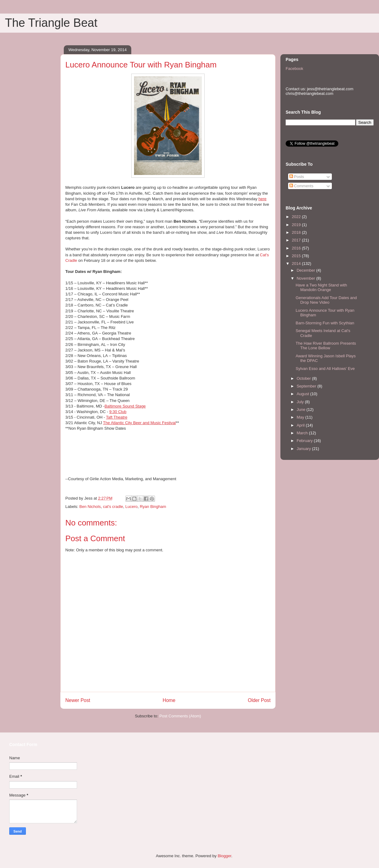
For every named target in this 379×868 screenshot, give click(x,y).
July (301, 402)
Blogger (224, 856)
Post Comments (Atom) (180, 716)
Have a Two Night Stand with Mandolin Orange (321, 288)
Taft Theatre (117, 417)
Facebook (294, 69)
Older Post (259, 700)
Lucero (132, 507)
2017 (297, 240)
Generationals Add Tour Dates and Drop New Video (326, 300)
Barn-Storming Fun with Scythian (325, 323)
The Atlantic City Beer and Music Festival (139, 423)
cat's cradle (113, 507)
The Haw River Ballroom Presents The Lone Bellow (326, 346)
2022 (297, 217)
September (307, 386)
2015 (297, 256)
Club (118, 412)
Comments (301, 186)
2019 (297, 225)
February (305, 441)
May (301, 417)
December (307, 270)
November (307, 278)
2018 (297, 232)
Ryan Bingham (153, 507)
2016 (297, 248)
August (304, 394)
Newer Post (78, 700)
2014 (297, 264)
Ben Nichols (90, 507)
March (303, 433)
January (304, 449)
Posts (297, 177)
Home (169, 700)
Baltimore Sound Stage (125, 406)
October (304, 378)
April (301, 425)
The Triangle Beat (51, 23)
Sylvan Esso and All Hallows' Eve (325, 369)
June (302, 410)
